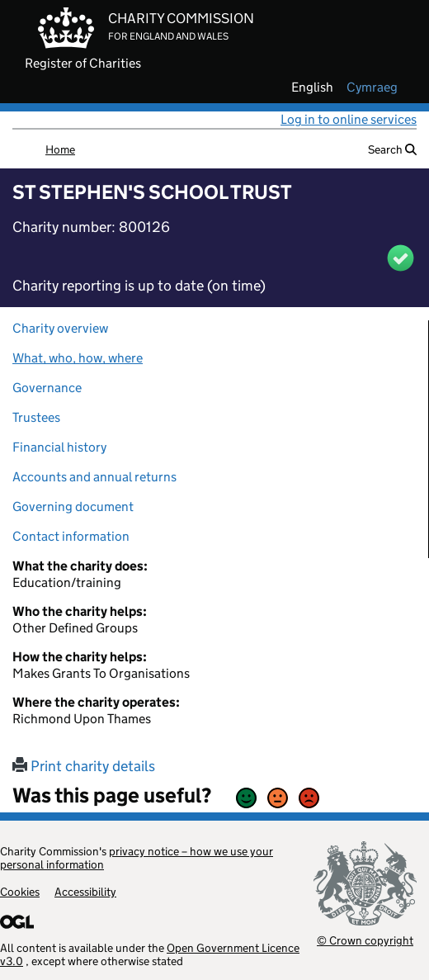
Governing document (73, 507)
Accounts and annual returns (94, 477)
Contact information (71, 536)
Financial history (59, 447)
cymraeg (372, 88)
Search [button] (392, 149)
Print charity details (84, 766)
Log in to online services (349, 119)
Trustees (36, 417)
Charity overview (60, 328)
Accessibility (85, 892)
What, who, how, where (78, 358)
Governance (47, 388)
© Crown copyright (365, 940)
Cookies (20, 892)
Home (60, 149)
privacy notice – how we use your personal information (137, 858)
